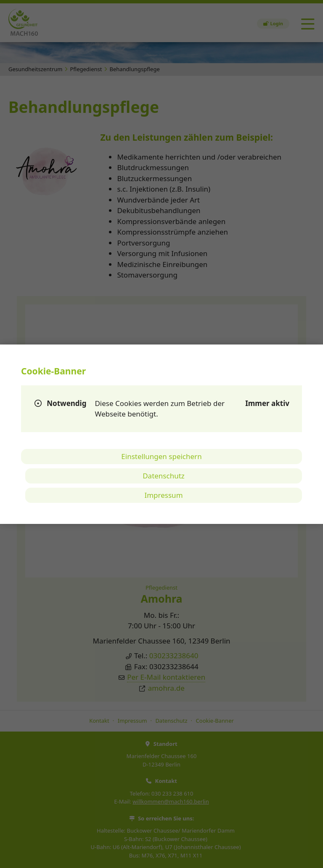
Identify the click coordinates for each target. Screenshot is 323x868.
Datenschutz (164, 476)
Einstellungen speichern (161, 456)
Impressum (163, 495)
